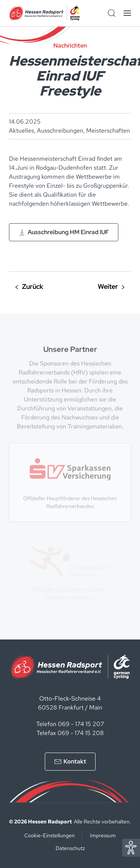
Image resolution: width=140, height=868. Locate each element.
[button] (127, 13)
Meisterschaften (108, 131)
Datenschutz (70, 848)
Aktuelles (21, 131)
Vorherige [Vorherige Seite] (29, 287)
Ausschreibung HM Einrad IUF (64, 232)
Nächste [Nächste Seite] (111, 287)
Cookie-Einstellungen (49, 835)
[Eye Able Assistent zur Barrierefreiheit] (131, 847)
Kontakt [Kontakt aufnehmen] (70, 761)
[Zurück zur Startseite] (44, 13)
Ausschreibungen (60, 131)
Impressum (103, 835)
